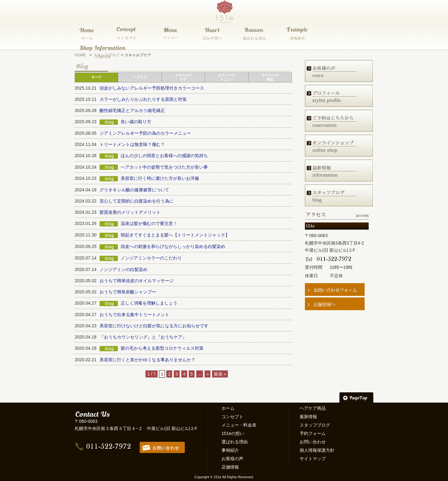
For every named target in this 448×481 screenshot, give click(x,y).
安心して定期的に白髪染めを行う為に (137, 201)
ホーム (228, 408)
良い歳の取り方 (136, 122)
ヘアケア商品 (313, 408)
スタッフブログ (315, 425)
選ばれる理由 (235, 442)
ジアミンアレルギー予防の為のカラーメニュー (145, 133)
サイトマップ (313, 459)
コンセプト (232, 417)
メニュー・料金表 (239, 425)
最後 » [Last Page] (220, 374)
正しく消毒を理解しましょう (149, 303)
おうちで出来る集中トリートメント (134, 315)
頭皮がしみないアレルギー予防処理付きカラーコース (152, 88)
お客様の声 (232, 459)
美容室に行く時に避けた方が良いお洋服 (160, 178)
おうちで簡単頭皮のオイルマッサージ (137, 281)
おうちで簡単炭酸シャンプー (128, 292)
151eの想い (233, 433)
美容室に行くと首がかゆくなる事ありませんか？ (147, 360)
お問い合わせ (313, 442)
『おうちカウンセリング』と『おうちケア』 (143, 337)
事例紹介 (230, 450)
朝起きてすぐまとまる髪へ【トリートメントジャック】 (175, 235)
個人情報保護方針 (317, 450)
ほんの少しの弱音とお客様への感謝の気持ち (164, 156)
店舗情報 (230, 467)
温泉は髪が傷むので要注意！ (149, 223)
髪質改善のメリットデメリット (130, 212)
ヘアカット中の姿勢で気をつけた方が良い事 (164, 167)
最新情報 (308, 417)
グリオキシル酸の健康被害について (134, 190)
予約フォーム (313, 433)
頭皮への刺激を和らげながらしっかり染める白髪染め (173, 246)
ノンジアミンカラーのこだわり (151, 258)
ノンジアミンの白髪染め (124, 269)
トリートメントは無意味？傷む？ (132, 144)
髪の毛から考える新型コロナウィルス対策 (162, 348)
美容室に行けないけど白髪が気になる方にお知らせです (154, 326)
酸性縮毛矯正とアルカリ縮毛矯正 (132, 110)
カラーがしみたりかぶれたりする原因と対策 (143, 99)
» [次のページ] (208, 374)
